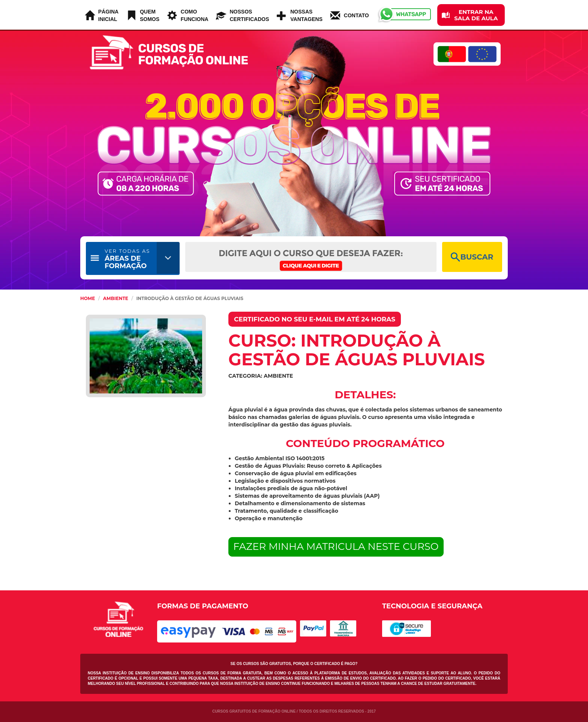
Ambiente (116, 298)
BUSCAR (472, 257)
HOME (88, 298)
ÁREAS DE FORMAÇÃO (127, 259)
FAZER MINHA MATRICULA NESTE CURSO (336, 546)
